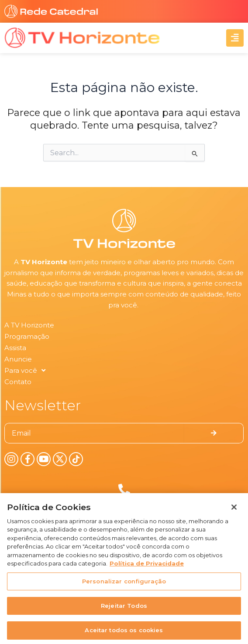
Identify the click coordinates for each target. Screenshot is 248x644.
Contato (18, 382)
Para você (25, 371)
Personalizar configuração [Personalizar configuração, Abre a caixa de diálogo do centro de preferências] (124, 585)
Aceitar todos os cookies (124, 634)
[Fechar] (234, 511)
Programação (27, 336)
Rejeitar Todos (124, 609)
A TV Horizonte (29, 325)
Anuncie (18, 359)
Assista (15, 348)
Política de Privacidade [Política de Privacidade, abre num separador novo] (147, 567)
